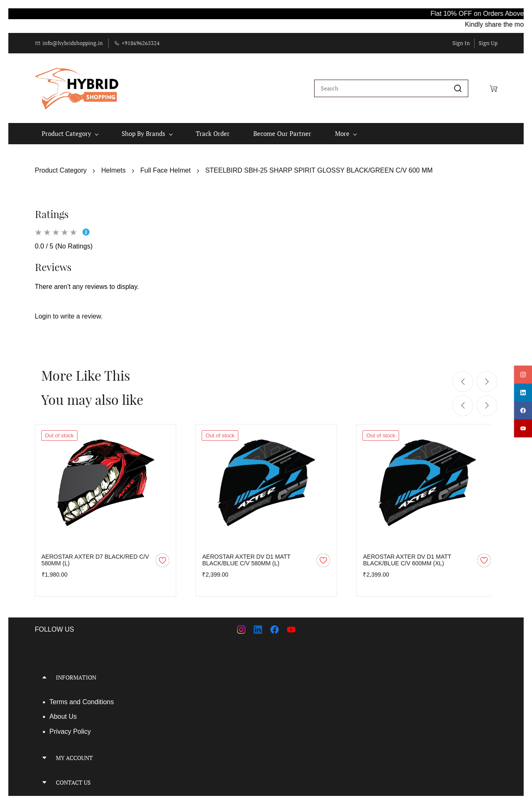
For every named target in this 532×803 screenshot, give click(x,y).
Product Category (61, 169)
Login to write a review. (69, 315)
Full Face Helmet (166, 169)
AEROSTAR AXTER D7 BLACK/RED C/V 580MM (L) (95, 558)
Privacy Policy (70, 730)
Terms (60, 700)
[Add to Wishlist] (162, 559)
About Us (63, 715)
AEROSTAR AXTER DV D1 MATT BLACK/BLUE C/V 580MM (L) (246, 558)
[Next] (487, 380)
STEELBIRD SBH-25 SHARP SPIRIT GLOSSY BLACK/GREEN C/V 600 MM (319, 169)
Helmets (114, 169)
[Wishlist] (479, 88)
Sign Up (488, 43)
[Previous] (463, 380)
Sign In (461, 43)
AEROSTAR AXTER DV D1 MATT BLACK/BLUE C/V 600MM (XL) (407, 558)
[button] (147, 676)
